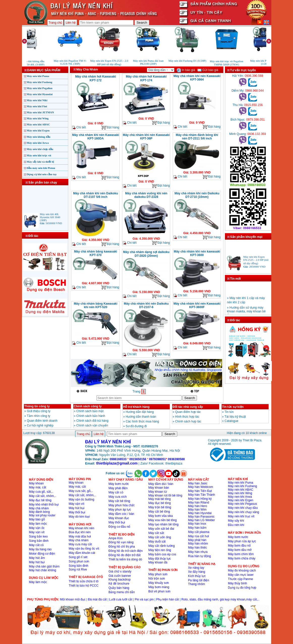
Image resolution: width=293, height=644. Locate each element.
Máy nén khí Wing (38, 118)
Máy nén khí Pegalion (40, 88)
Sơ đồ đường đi (136, 426)
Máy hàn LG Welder (202, 520)
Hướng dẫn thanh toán (141, 417)
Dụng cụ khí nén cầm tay (42, 174)
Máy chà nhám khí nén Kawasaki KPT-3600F (197, 305)
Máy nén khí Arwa (38, 143)
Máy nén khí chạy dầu (40, 149)
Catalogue (232, 421)
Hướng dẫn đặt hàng (140, 412)
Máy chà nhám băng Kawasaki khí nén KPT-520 (96, 305)
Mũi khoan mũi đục (73, 599)
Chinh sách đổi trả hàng (92, 421)
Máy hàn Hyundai (200, 513)
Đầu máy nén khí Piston (41, 168)
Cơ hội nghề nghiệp (40, 425)
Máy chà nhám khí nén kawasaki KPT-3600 (197, 253)
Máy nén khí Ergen (38, 130)
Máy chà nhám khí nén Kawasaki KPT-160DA (96, 137)
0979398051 (157, 459)
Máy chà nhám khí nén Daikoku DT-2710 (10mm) (197, 195)
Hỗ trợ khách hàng (137, 407)
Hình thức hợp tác (187, 417)
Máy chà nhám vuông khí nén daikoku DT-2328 (146, 195)
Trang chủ (55, 23)
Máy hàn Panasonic (201, 517)
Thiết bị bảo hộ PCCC (83, 586)
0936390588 (176, 459)
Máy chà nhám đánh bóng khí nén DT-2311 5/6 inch (197, 137)
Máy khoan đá (158, 562)
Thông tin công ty (37, 406)
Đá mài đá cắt (97, 599)
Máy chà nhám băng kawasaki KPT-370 (96, 253)
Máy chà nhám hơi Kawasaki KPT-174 (146, 78)
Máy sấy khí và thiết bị (40, 162)
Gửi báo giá (208, 70)
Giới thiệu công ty (39, 411)
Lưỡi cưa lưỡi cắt (121, 599)
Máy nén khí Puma (38, 76)
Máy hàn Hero (198, 506)
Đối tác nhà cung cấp (188, 407)
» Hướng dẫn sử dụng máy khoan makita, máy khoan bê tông (246, 313)
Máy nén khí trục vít (39, 155)
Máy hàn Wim (197, 510)
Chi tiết (79, 128)
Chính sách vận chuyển (92, 425)
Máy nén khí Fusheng (40, 82)
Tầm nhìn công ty (38, 416)
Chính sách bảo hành (91, 416)
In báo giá (186, 70)
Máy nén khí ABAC (38, 124)
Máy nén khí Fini (37, 106)
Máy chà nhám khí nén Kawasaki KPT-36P (146, 137)
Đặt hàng (110, 128)
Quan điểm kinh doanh (42, 421)
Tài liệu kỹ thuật (235, 417)
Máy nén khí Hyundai (40, 94)
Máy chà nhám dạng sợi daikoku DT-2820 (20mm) (146, 254)
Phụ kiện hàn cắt (167, 599)
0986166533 (118, 459)
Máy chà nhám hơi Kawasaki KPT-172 (96, 78)
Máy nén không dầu (39, 137)
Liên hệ (71, 23)
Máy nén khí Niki (37, 100)
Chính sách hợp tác (188, 421)
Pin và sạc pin (144, 599)
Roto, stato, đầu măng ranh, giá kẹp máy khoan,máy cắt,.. (220, 599)
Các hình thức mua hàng (142, 421)
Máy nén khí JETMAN (40, 112)
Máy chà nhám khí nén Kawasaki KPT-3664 (197, 78)
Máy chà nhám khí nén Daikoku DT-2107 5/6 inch (96, 195)
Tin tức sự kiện (233, 407)
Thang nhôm (197, 584)
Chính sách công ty (88, 406)
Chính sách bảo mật (90, 411)
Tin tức (229, 412)
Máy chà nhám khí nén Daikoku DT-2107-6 (146, 305)
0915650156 (138, 459)
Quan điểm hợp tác (188, 412)
